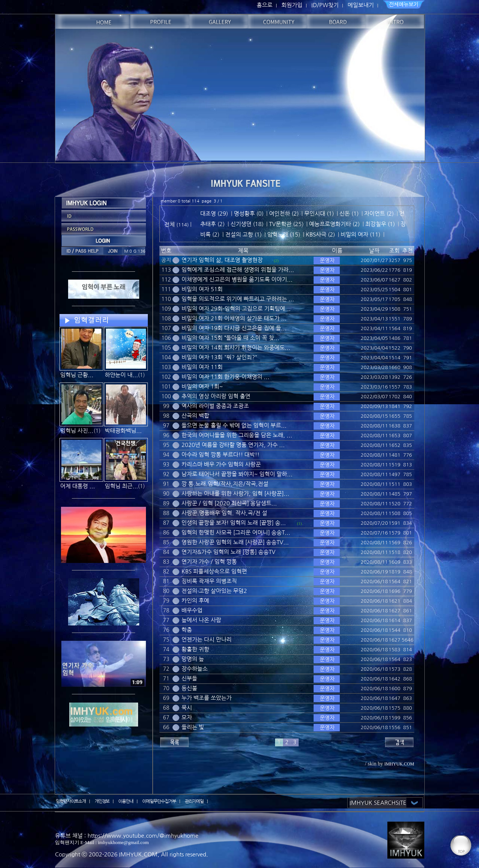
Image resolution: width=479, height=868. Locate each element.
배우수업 (192, 610)
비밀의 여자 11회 (202, 367)
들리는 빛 (193, 727)
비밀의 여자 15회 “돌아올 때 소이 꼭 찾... (231, 338)
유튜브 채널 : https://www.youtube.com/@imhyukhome (127, 836)
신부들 (189, 678)
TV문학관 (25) (286, 224)
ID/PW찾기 (325, 5)
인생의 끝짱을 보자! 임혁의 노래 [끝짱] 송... (234, 523)
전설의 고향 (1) (243, 234)
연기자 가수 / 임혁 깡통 (209, 562)
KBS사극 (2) (320, 234)
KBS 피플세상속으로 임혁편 (214, 571)
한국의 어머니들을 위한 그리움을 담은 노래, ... (237, 435)
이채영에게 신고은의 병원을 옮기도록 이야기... (237, 279)
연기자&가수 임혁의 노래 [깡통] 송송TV (228, 552)
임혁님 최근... (121, 486)
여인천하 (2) (284, 214)
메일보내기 (361, 5)
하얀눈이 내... (121, 375)
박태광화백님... (123, 431)
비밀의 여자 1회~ (202, 386)
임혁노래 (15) (284, 234)
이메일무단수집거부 (159, 801)
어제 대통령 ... (78, 486)
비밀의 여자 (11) (360, 234)
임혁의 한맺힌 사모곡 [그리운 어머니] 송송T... (236, 532)
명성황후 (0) (249, 214)
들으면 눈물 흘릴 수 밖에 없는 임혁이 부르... (234, 425)
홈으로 (265, 5)
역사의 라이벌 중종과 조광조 (215, 406)
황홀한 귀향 (195, 649)
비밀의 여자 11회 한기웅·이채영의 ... (225, 377)
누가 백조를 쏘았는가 (207, 698)
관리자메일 (194, 801)
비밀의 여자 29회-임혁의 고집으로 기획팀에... (236, 309)
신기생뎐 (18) (247, 224)
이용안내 (126, 801)
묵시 (187, 708)
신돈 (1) (349, 214)
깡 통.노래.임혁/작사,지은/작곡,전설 (225, 484)
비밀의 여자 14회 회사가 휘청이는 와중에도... (236, 348)
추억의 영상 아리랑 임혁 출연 (216, 396)
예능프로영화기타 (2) (334, 224)
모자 (187, 717)
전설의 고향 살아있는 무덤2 (214, 591)
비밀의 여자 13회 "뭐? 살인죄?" (219, 357)
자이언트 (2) (379, 214)
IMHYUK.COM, (139, 854)
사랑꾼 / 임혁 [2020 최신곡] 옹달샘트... (229, 503)
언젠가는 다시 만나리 (207, 639)
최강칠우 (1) (380, 224)
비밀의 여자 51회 (202, 289)
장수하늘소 (195, 669)
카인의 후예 (195, 601)
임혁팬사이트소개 (71, 801)
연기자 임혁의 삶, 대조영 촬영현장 (222, 260)
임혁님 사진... (77, 431)
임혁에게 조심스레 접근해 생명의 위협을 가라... (238, 270)
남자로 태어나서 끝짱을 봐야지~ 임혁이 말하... (237, 474)
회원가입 (292, 5)
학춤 (187, 630)
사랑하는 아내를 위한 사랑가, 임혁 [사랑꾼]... (235, 494)
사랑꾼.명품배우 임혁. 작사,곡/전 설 (224, 513)
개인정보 (102, 801)
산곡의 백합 (195, 416)
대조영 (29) (214, 214)
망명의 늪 (193, 659)
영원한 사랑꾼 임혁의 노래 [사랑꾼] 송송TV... (235, 542)
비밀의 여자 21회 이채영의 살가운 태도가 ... (234, 318)
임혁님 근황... (77, 375)
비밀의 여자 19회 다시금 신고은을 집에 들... (234, 328)
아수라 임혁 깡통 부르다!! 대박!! (220, 455)
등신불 (189, 688)
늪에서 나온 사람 (201, 620)
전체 (170, 224)
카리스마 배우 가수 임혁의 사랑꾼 (221, 464)
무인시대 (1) (319, 214)
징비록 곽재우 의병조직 (209, 581)
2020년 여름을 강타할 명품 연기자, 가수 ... (233, 445)
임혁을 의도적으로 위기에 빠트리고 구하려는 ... (238, 299)
